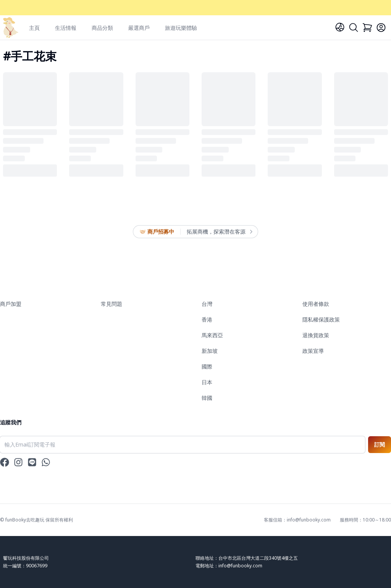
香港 (207, 319)
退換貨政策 (316, 335)
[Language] (340, 27)
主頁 (34, 28)
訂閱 (380, 444)
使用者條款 (316, 304)
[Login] (381, 28)
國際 (207, 366)
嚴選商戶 (139, 28)
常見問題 (111, 304)
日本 (207, 382)
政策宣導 (313, 351)
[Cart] (367, 28)
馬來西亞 (212, 335)
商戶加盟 (11, 304)
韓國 (207, 398)
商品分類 (102, 28)
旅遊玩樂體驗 (181, 28)
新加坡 (210, 351)
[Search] (354, 28)
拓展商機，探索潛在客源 (219, 232)
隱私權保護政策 (321, 319)
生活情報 (66, 28)
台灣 (207, 304)
